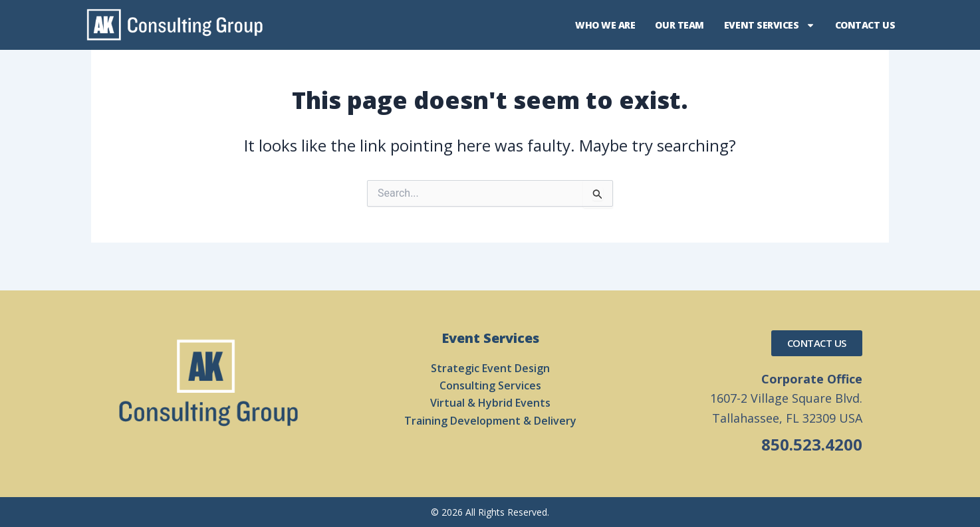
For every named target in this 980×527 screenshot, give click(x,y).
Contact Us (865, 25)
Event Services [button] (770, 25)
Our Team (679, 25)
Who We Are (605, 25)
